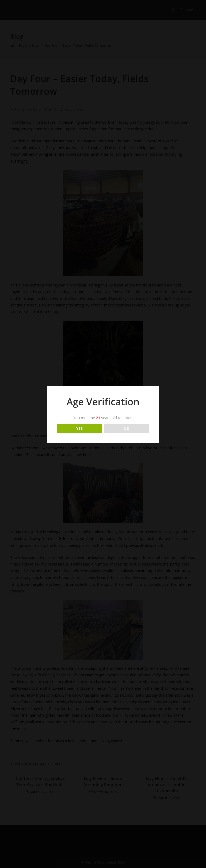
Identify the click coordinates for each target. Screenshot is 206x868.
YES (79, 428)
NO (127, 428)
